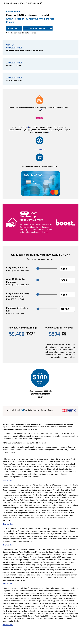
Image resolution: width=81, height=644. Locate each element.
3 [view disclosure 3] (28, 127)
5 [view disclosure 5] (58, 166)
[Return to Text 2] (40, 525)
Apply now (13, 28)
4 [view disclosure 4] (49, 132)
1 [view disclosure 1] (14, 22)
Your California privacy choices (35, 410)
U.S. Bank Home (13, 410)
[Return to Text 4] (40, 584)
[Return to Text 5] (40, 625)
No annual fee (39, 149)
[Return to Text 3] (40, 545)
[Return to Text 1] (40, 481)
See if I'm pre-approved (37, 28)
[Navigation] (75, 3)
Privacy (51, 410)
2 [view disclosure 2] (43, 50)
